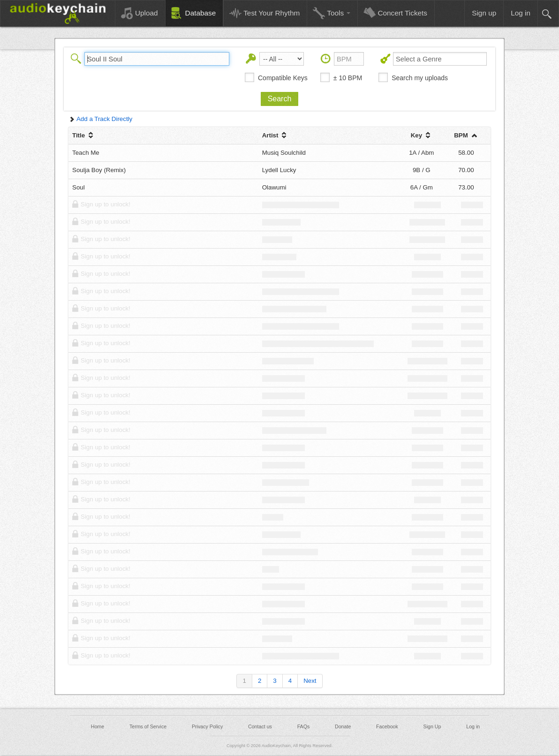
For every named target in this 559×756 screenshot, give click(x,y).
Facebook (387, 726)
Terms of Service (148, 726)
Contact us (260, 726)
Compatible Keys (283, 78)
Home (98, 726)
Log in (473, 726)
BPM (466, 135)
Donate (343, 726)
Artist (276, 135)
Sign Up (432, 726)
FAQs (304, 726)
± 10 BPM (348, 78)
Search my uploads (420, 78)
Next (310, 681)
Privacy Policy (207, 726)
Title (84, 135)
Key (422, 135)
